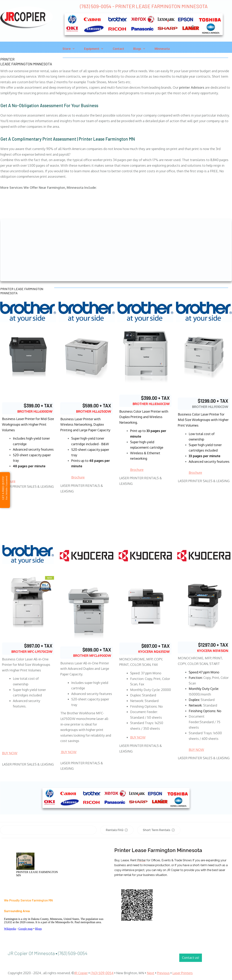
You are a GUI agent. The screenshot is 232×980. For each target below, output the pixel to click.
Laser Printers (183, 973)
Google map (25, 929)
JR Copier (81, 973)
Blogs (39, 929)
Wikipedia (10, 929)
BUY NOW (10, 753)
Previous (163, 973)
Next (151, 973)
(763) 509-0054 (102, 973)
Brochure (78, 477)
